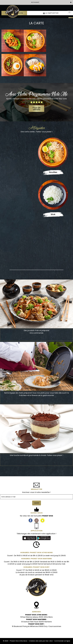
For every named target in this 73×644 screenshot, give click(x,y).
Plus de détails (36, 109)
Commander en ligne (62, 641)
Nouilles (53, 172)
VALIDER (37, 503)
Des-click (49, 641)
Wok (53, 214)
